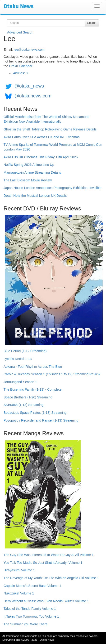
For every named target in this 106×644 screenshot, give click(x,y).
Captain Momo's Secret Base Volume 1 (32, 586)
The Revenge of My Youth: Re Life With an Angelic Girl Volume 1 (51, 578)
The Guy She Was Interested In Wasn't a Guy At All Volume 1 (49, 555)
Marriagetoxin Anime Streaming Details (32, 172)
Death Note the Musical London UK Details (35, 196)
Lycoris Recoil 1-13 (18, 359)
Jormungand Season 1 (20, 382)
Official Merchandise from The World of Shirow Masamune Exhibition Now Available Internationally (46, 119)
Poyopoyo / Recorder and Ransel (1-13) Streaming (41, 420)
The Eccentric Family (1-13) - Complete (32, 389)
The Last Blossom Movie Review (28, 180)
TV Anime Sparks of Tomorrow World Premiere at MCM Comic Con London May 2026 (53, 147)
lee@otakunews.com (29, 50)
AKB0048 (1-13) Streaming (23, 405)
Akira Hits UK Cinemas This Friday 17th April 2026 (41, 157)
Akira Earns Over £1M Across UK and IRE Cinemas (42, 137)
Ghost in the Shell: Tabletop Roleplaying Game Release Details (50, 129)
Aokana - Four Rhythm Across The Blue (33, 367)
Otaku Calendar (21, 66)
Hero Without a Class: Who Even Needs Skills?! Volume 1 (46, 601)
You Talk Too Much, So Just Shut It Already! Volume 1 (43, 563)
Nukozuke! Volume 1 (19, 593)
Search (92, 23)
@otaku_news (29, 86)
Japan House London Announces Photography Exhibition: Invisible (53, 188)
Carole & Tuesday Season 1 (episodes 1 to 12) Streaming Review (52, 374)
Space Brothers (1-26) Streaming (28, 397)
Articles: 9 (20, 73)
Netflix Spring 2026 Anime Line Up (29, 165)
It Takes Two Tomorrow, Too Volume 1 (31, 616)
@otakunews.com (33, 96)
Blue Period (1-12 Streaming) (25, 351)
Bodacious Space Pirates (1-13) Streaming (35, 413)
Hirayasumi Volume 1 (19, 570)
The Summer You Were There (25, 624)
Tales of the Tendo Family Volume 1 (30, 609)
